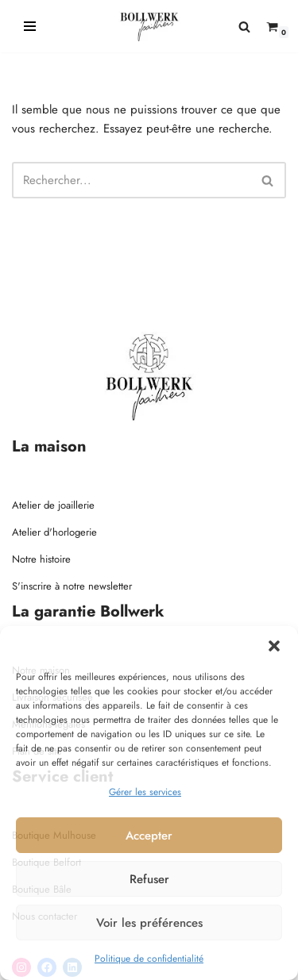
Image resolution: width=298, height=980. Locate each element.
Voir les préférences (149, 923)
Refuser (149, 879)
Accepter (149, 836)
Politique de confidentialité (149, 959)
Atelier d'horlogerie (54, 532)
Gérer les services (145, 792)
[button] (274, 646)
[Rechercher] (244, 27)
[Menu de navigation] (30, 26)
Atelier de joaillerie (53, 505)
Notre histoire (41, 559)
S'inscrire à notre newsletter (72, 586)
